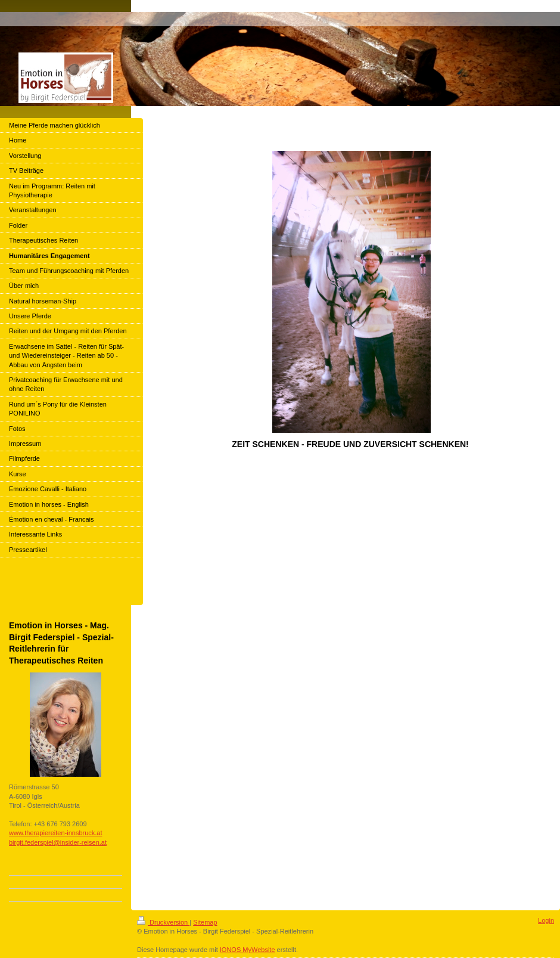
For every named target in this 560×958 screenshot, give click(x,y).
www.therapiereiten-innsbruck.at (56, 833)
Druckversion (163, 922)
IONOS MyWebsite (248, 950)
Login (546, 920)
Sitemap (205, 922)
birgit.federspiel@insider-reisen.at (58, 842)
